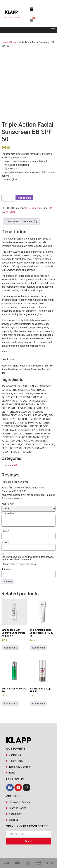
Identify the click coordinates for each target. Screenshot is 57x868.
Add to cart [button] (10, 648)
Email (5, 543)
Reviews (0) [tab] (30, 222)
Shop (13, 42)
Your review (9, 513)
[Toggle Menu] (53, 30)
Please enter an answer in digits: (19, 564)
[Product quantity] (8, 198)
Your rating (8, 504)
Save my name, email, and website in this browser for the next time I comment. (28, 558)
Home (5, 42)
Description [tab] (12, 222)
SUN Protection (34, 208)
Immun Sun (13, 465)
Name (5, 531)
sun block (10, 212)
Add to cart (24, 198)
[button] (31, 9)
